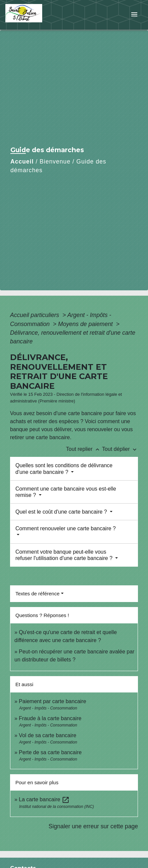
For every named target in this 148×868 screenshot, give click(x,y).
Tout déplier (120, 449)
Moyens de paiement (86, 324)
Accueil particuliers (35, 315)
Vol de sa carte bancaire (48, 735)
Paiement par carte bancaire (52, 701)
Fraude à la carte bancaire (50, 718)
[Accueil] (30, 15)
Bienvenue (55, 162)
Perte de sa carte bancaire (50, 752)
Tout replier (84, 449)
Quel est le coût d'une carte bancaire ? (62, 512)
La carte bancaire (44, 799)
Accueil (22, 162)
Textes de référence (38, 594)
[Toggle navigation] (134, 15)
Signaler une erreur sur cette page (93, 826)
